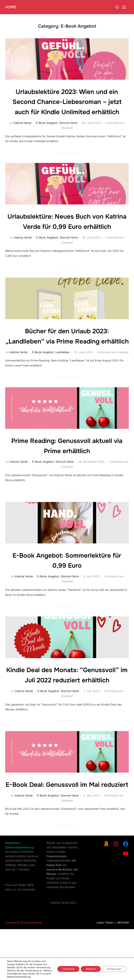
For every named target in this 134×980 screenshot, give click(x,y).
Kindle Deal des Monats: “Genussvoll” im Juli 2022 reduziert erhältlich (67, 711)
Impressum (12, 894)
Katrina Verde (23, 133)
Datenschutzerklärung (19, 898)
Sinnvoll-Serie (68, 133)
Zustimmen (66, 967)
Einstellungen (114, 967)
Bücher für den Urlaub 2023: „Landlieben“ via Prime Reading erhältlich (67, 361)
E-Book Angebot (47, 133)
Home (11, 7)
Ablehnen (89, 967)
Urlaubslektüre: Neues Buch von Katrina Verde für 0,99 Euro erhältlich (67, 237)
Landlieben (62, 383)
